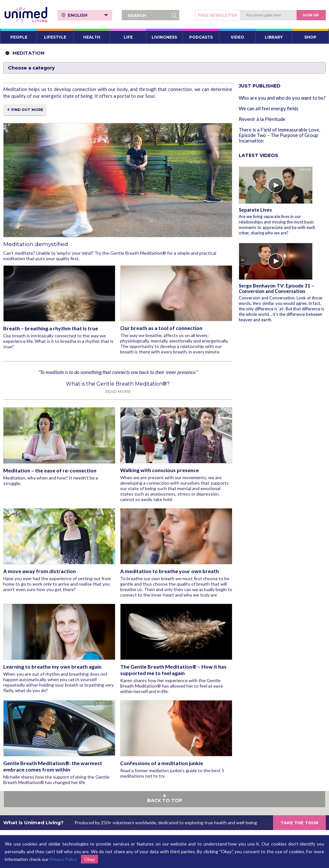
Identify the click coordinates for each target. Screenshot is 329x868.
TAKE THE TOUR (299, 823)
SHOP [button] (310, 37)
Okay (89, 859)
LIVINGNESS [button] (164, 37)
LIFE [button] (128, 37)
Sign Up (311, 15)
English (88, 15)
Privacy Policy (63, 859)
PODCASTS (201, 37)
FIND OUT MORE (27, 110)
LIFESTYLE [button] (55, 37)
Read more (118, 392)
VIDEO (237, 37)
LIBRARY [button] (274, 37)
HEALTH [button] (92, 37)
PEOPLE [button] (19, 37)
